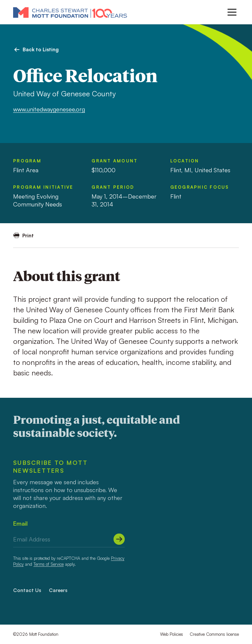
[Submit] (119, 539)
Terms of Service (49, 564)
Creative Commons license (214, 634)
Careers (58, 590)
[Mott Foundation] (70, 12)
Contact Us (27, 590)
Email (20, 523)
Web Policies (172, 634)
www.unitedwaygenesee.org (49, 109)
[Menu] (232, 12)
